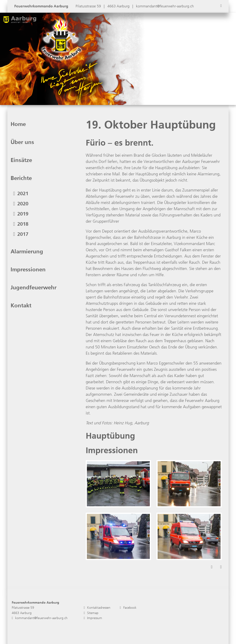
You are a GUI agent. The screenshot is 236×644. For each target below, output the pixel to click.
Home (18, 124)
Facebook (128, 608)
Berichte (21, 178)
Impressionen (28, 270)
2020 (21, 204)
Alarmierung (27, 252)
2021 (21, 193)
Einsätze (21, 160)
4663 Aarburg (119, 6)
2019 (21, 214)
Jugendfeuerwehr (34, 288)
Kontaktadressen (97, 608)
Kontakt (21, 306)
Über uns (22, 142)
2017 (21, 234)
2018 (21, 224)
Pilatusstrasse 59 (89, 6)
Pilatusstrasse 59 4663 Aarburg (23, 610)
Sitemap (91, 613)
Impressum (93, 618)
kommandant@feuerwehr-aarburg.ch (165, 6)
